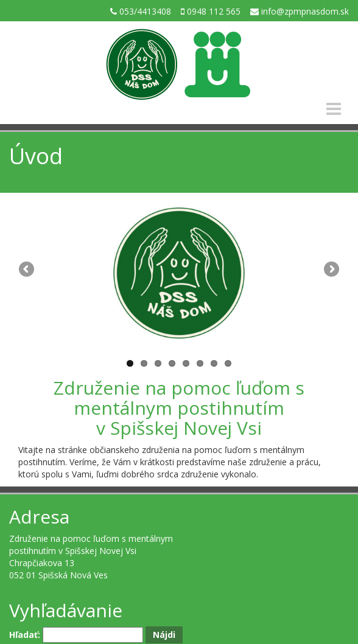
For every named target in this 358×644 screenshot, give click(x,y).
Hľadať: (25, 635)
